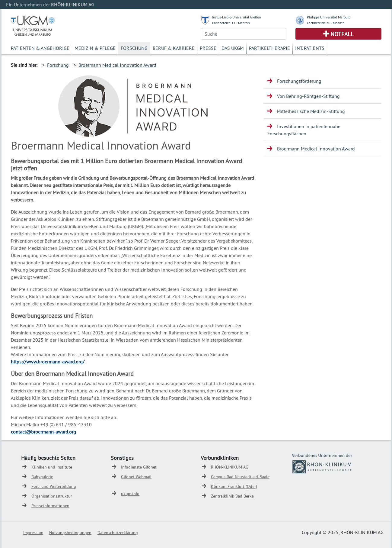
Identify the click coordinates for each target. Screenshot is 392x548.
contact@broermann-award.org (43, 432)
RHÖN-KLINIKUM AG (230, 467)
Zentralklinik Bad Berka (232, 496)
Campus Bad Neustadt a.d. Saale (240, 477)
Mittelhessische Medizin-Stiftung (311, 111)
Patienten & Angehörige (40, 48)
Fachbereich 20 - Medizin (326, 23)
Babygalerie (42, 477)
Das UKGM (233, 48)
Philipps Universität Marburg (329, 17)
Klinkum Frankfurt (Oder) (234, 486)
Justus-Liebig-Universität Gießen (237, 17)
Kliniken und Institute (52, 467)
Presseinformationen (50, 506)
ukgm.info (130, 494)
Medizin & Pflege (95, 48)
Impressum (33, 533)
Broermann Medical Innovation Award (117, 65)
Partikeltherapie (269, 48)
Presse (208, 48)
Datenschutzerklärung (118, 533)
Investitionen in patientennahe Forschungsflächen (304, 130)
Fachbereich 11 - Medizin (231, 23)
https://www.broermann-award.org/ (48, 362)
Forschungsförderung (299, 81)
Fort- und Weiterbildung (54, 486)
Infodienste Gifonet (139, 467)
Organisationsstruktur (52, 496)
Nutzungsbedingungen (70, 533)
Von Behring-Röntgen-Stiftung (308, 96)
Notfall (342, 34)
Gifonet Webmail (136, 477)
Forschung (134, 48)
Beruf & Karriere (174, 48)
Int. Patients (310, 48)
